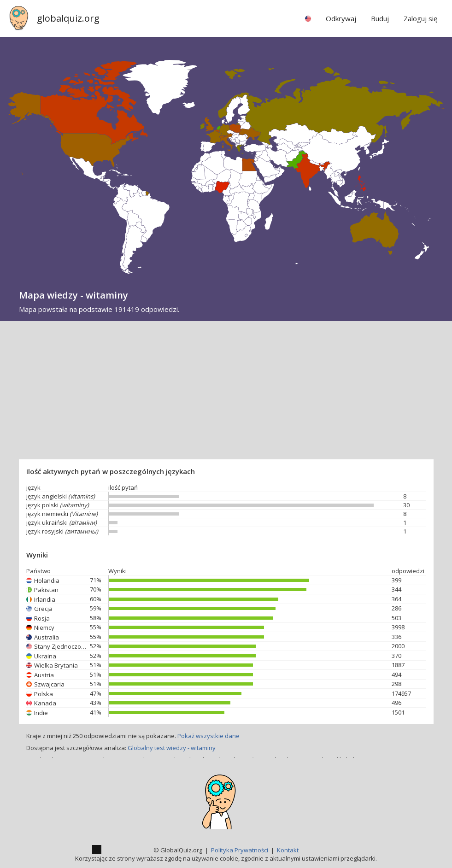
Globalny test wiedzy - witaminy (172, 748)
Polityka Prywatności (240, 850)
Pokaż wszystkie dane (208, 736)
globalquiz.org (68, 18)
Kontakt (288, 850)
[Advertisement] (226, 390)
